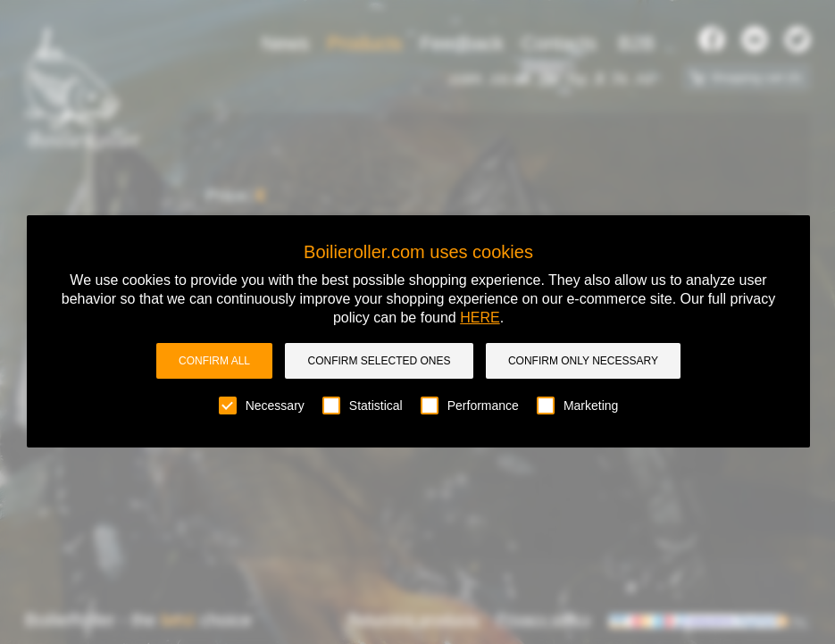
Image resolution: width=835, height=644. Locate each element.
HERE (480, 318)
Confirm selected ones (379, 361)
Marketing (577, 406)
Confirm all (214, 361)
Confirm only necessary (583, 361)
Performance (470, 406)
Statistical (363, 406)
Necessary (262, 406)
